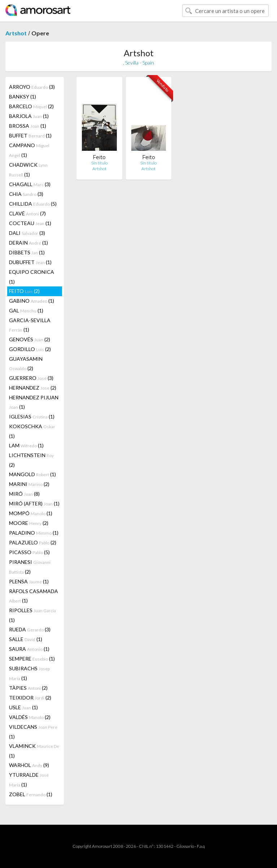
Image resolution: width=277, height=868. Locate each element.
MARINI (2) (29, 484)
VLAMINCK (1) (34, 751)
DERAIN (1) (28, 243)
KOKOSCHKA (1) (32, 431)
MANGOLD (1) (32, 474)
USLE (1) (23, 707)
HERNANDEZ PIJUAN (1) (34, 402)
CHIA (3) (26, 194)
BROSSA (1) (28, 126)
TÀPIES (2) (28, 688)
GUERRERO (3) (31, 378)
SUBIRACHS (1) (29, 673)
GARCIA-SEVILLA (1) (30, 325)
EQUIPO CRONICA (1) (32, 277)
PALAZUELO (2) (33, 542)
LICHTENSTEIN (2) (31, 460)
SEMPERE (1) (32, 659)
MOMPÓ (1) (31, 513)
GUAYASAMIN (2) (26, 363)
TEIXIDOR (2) (30, 698)
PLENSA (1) (29, 581)
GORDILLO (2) (30, 349)
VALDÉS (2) (30, 717)
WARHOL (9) (29, 765)
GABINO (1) (32, 301)
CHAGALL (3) (30, 184)
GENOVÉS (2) (30, 339)
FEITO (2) (24, 291)
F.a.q (201, 846)
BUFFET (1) (30, 135)
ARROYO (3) (32, 87)
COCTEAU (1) (30, 223)
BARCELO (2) (31, 106)
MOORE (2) (29, 523)
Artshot (16, 33)
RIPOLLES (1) (32, 615)
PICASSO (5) (29, 552)
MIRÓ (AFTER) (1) (34, 503)
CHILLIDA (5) (33, 204)
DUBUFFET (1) (30, 262)
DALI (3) (27, 233)
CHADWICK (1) (28, 170)
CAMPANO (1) (29, 150)
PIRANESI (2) (30, 567)
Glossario (185, 846)
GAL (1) (26, 310)
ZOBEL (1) (31, 794)
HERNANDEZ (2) (33, 388)
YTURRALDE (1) (29, 780)
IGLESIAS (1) (32, 417)
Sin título (99, 163)
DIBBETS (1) (27, 252)
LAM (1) (26, 445)
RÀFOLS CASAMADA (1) (34, 596)
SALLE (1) (26, 639)
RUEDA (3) (30, 629)
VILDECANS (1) (33, 732)
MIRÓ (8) (24, 494)
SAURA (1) (29, 649)
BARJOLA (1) (29, 116)
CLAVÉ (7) (27, 213)
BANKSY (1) (23, 97)
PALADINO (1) (34, 533)
